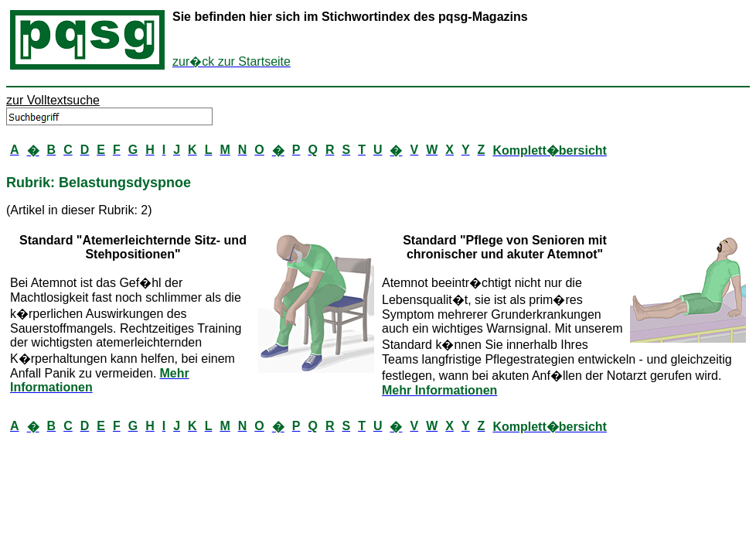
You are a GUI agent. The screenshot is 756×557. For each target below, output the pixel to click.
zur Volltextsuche (53, 100)
